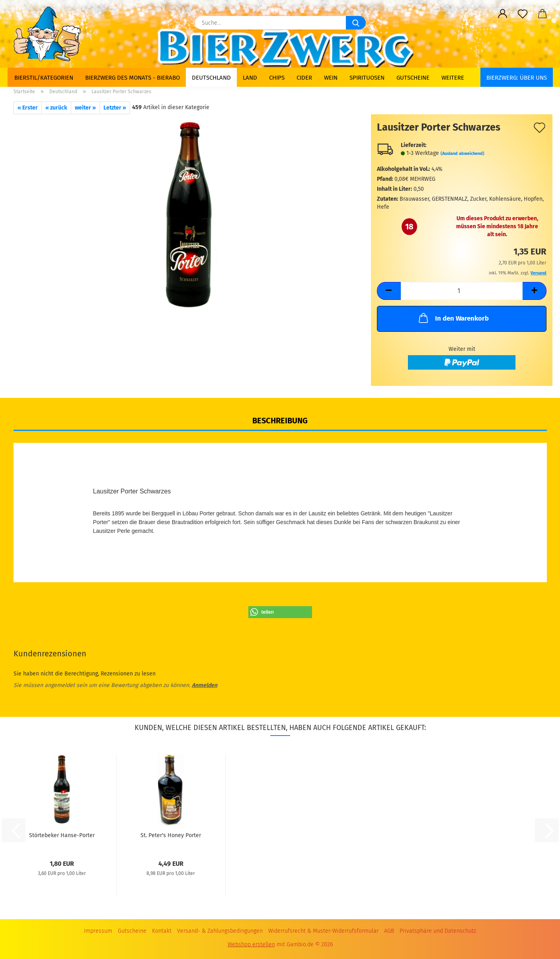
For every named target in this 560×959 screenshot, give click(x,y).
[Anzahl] (462, 291)
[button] (503, 14)
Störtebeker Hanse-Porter (62, 835)
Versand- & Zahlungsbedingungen (220, 931)
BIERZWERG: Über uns (517, 78)
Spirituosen (367, 78)
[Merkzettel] (523, 14)
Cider (304, 78)
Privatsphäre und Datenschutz (438, 931)
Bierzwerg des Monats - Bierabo (133, 78)
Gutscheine (413, 78)
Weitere (453, 78)
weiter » (85, 108)
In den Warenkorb (453, 318)
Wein (331, 78)
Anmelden (205, 685)
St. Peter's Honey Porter (171, 835)
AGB (389, 931)
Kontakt (162, 931)
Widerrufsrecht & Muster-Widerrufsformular (323, 931)
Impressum (98, 931)
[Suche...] (356, 23)
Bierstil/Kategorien (44, 78)
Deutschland (211, 78)
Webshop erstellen (251, 944)
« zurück (56, 108)
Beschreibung (280, 421)
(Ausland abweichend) (462, 154)
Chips (277, 78)
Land (250, 78)
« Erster (28, 108)
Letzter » (115, 108)
